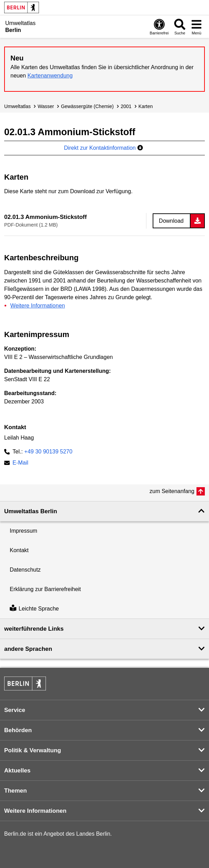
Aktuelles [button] (17, 771)
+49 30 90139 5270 (48, 452)
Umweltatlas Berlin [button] (31, 511)
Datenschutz (25, 570)
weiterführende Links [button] (34, 629)
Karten (146, 106)
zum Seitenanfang (172, 491)
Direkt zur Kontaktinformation (103, 148)
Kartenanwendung (50, 76)
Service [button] (15, 710)
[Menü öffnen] (196, 27)
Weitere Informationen (38, 306)
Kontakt (19, 550)
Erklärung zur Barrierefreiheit (45, 589)
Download (171, 221)
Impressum (23, 531)
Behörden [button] (18, 730)
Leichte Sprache (34, 609)
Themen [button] (15, 791)
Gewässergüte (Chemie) (87, 106)
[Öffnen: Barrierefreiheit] (159, 27)
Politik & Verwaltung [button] (33, 750)
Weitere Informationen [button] (35, 811)
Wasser (46, 106)
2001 (126, 106)
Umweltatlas (17, 106)
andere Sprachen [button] (28, 649)
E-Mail (20, 463)
